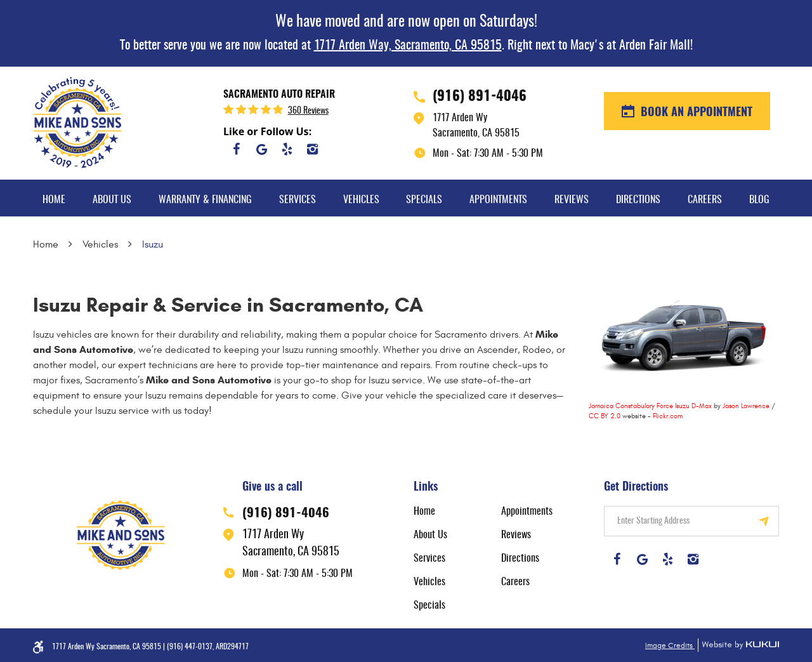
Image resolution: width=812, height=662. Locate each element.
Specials (424, 200)
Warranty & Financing (205, 200)
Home (54, 200)
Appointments (498, 200)
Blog (759, 200)
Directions (638, 200)
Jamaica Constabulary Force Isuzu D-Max (650, 406)
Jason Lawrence (746, 406)
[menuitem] (54, 198)
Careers (705, 200)
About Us (112, 200)
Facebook (236, 149)
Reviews (572, 200)
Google (261, 149)
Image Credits (670, 645)
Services (298, 200)
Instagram (312, 149)
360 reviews (308, 111)
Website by (738, 645)
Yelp (287, 149)
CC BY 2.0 (605, 416)
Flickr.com (668, 416)
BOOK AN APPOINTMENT (695, 113)
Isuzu (153, 244)
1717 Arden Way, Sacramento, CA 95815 (408, 46)
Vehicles (361, 200)
